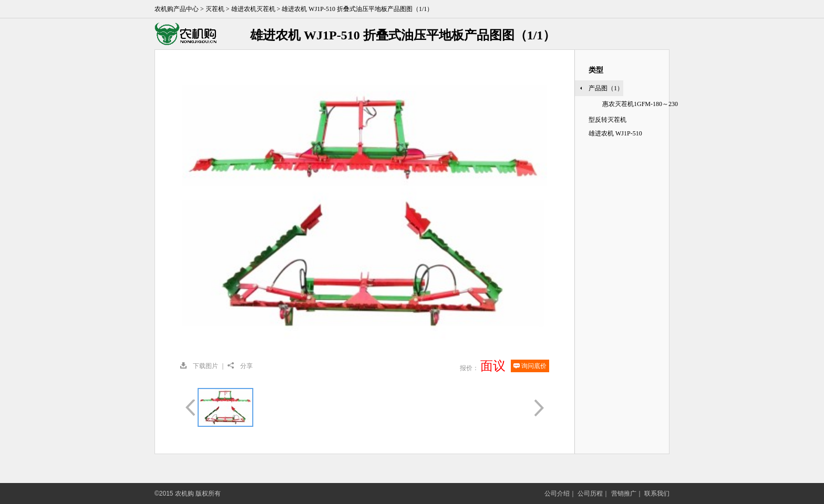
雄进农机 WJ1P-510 (615, 133)
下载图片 (199, 366)
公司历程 (590, 493)
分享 (240, 366)
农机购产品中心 (177, 9)
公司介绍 (557, 493)
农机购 (198, 34)
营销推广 (624, 493)
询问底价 (530, 366)
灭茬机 (215, 9)
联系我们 (657, 493)
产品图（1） (606, 88)
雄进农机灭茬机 (253, 9)
